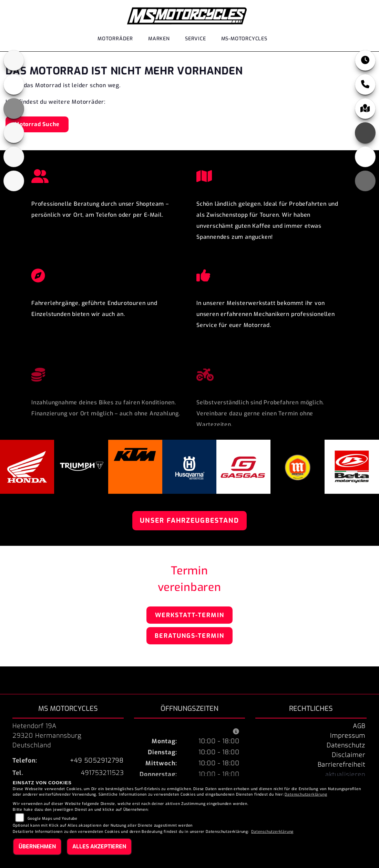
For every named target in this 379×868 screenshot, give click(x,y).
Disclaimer (349, 755)
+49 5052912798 (97, 760)
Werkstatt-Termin (190, 615)
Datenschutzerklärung (306, 794)
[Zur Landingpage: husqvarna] (14, 133)
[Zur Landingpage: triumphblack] (14, 60)
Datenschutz (346, 745)
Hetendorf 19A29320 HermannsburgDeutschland (47, 736)
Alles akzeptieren (99, 846)
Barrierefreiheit (341, 765)
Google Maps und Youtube (53, 819)
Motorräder (115, 39)
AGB (359, 726)
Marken (159, 39)
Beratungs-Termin (189, 636)
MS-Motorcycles (244, 39)
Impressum (348, 736)
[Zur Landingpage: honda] (14, 84)
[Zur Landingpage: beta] (14, 181)
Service (196, 39)
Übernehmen (37, 846)
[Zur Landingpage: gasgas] (14, 157)
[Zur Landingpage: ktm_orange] (14, 109)
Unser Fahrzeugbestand (189, 520)
